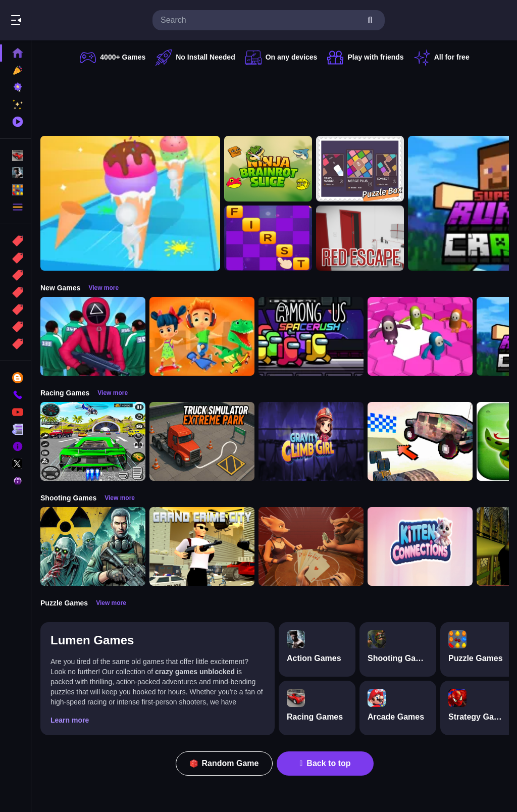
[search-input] (261, 20)
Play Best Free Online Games (65, 20)
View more (104, 288)
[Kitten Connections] (420, 546)
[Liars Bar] (311, 546)
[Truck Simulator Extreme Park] (202, 441)
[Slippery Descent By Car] (420, 441)
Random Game (224, 763)
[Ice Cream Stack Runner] (130, 203)
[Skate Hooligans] (202, 336)
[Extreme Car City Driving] (93, 441)
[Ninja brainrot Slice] (268, 169)
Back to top (325, 763)
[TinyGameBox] (360, 169)
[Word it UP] (268, 238)
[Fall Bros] (420, 336)
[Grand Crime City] (202, 546)
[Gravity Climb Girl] (311, 441)
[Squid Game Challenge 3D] (93, 336)
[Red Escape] (360, 238)
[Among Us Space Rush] (311, 336)
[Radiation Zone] (93, 546)
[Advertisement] (275, 98)
